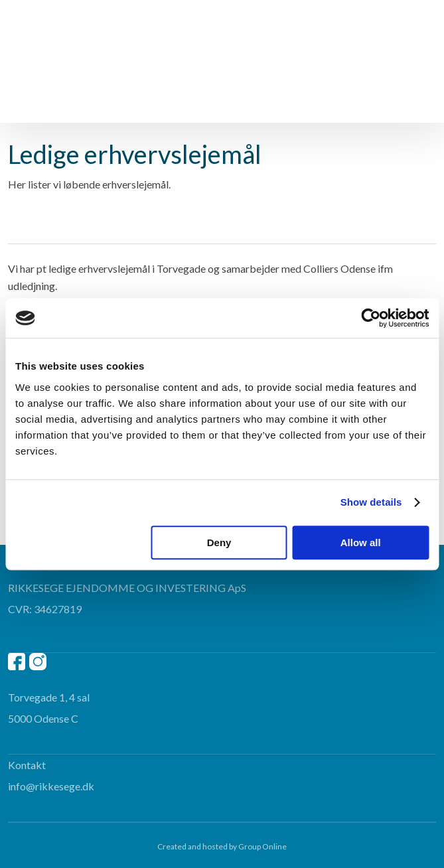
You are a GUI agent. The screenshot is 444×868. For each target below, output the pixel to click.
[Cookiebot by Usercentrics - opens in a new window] (371, 318)
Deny (219, 542)
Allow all (361, 542)
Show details (371, 502)
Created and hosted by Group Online (222, 846)
